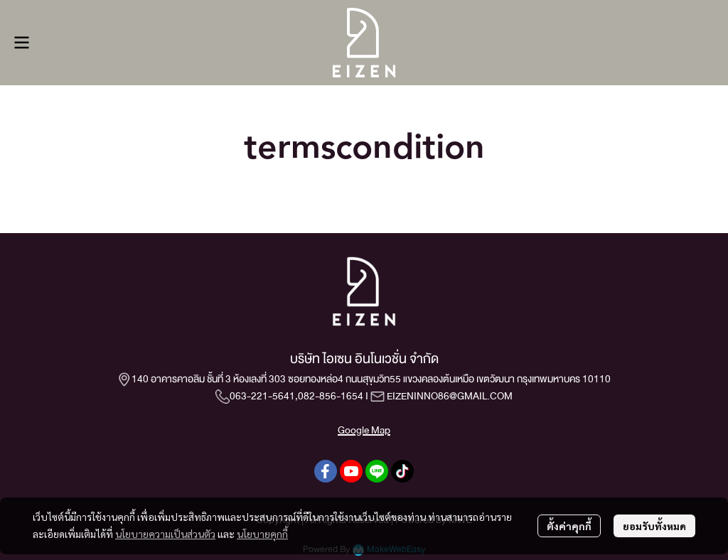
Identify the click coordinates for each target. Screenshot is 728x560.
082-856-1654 (331, 396)
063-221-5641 (262, 396)
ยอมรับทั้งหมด (654, 526)
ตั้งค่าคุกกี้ (569, 526)
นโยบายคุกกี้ (262, 534)
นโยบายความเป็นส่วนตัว (165, 534)
